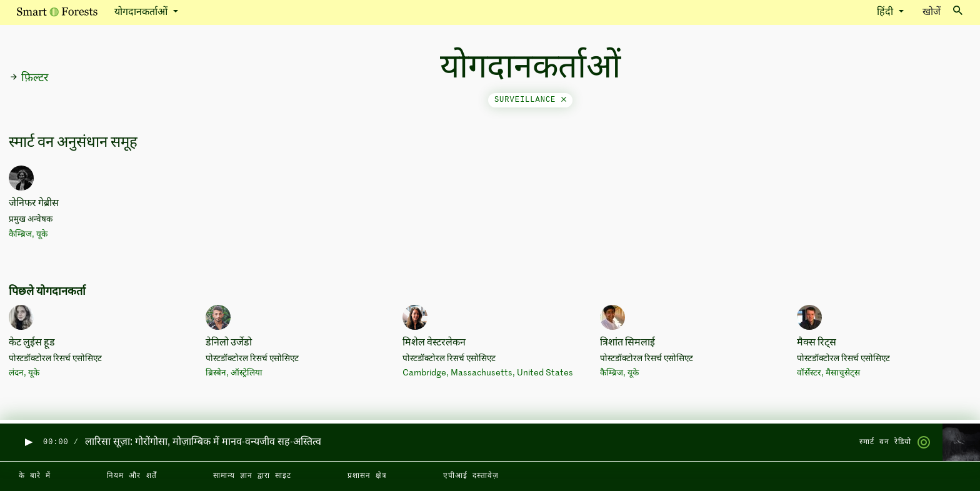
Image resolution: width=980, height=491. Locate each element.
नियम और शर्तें (132, 476)
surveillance (530, 100)
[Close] (564, 100)
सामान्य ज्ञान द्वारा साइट (252, 476)
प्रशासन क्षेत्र (367, 476)
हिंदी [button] (886, 12)
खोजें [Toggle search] (942, 12)
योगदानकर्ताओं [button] (142, 12)
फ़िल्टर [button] (29, 78)
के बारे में (35, 476)
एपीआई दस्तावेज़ (471, 476)
